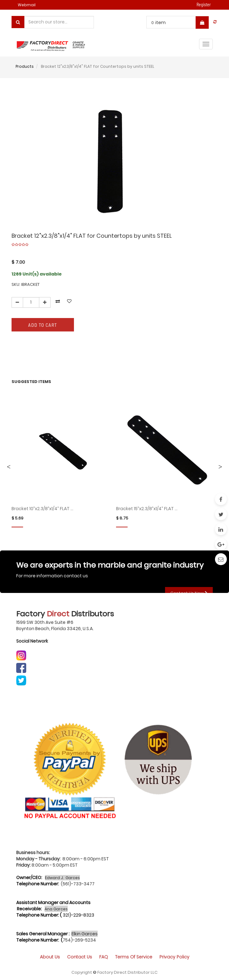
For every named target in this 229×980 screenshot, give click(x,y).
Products (25, 66)
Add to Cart (43, 325)
